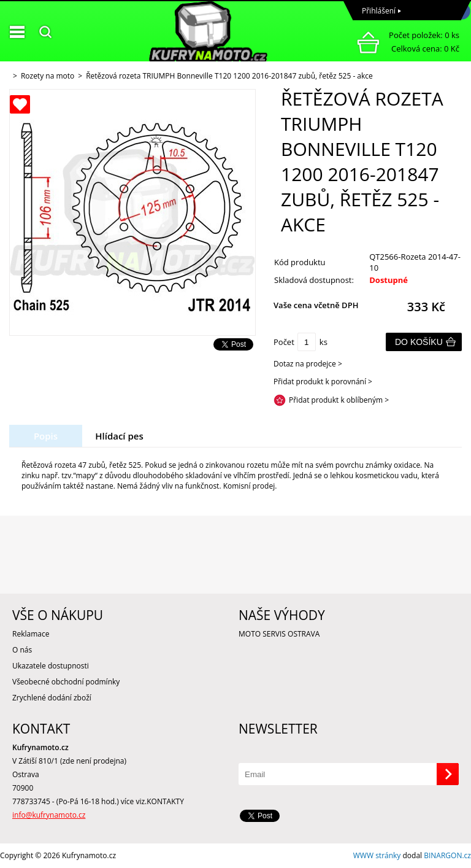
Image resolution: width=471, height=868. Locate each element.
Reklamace (31, 634)
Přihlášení (379, 11)
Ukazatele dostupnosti (51, 666)
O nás (22, 650)
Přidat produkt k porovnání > (323, 382)
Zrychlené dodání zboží (52, 698)
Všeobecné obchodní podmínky (66, 682)
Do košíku (419, 342)
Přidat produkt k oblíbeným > (339, 400)
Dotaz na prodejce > (308, 364)
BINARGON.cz (447, 855)
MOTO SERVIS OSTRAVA (279, 634)
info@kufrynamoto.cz (49, 815)
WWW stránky (377, 855)
